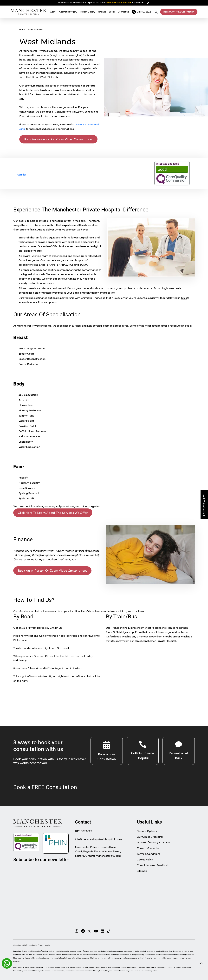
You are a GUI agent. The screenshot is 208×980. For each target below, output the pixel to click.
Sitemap (142, 871)
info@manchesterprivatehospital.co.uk (99, 839)
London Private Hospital (119, 2)
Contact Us (123, 12)
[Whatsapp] (7, 963)
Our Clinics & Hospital (150, 837)
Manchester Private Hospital (39, 945)
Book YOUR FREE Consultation (179, 12)
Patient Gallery (88, 12)
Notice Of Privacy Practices (153, 842)
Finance (102, 12)
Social (112, 12)
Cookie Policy (145, 859)
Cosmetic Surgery (68, 12)
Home (22, 29)
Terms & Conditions (149, 854)
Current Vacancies (148, 848)
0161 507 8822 (84, 831)
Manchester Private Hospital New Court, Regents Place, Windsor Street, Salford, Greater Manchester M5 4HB (98, 851)
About (53, 12)
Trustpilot (21, 175)
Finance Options (147, 831)
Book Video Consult (204, 505)
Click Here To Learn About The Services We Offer (53, 513)
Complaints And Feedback (153, 865)
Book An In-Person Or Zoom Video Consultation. (58, 139)
